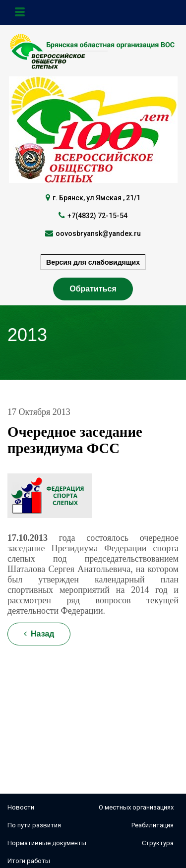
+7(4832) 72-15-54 (97, 216)
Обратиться (93, 289)
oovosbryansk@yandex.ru (98, 233)
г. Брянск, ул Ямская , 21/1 (96, 198)
